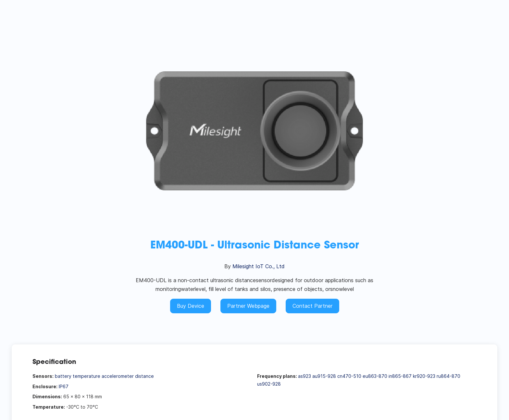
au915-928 (324, 376)
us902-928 (269, 384)
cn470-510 (349, 376)
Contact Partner (312, 306)
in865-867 (400, 376)
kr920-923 (424, 376)
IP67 (64, 386)
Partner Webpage (248, 306)
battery (63, 376)
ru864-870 (448, 376)
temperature (87, 376)
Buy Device (191, 306)
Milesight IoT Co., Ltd (259, 266)
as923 (304, 376)
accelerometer (118, 376)
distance (144, 376)
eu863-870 (375, 376)
